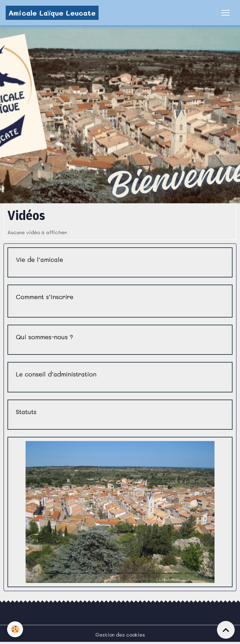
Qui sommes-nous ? (44, 337)
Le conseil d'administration (56, 374)
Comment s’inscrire (45, 297)
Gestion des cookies (120, 635)
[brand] (52, 13)
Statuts (26, 412)
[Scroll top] (226, 630)
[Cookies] (15, 629)
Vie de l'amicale (40, 260)
